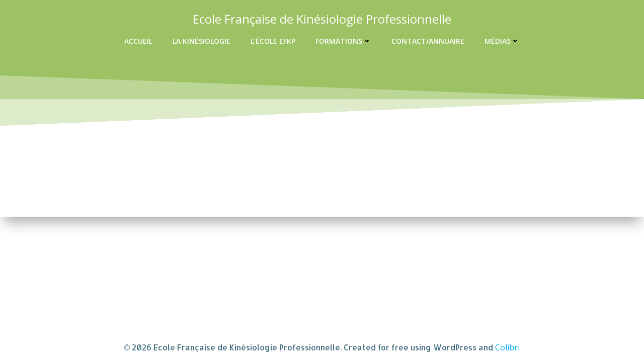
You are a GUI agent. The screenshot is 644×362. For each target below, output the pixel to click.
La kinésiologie (202, 41)
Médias (502, 41)
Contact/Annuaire (428, 41)
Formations (343, 41)
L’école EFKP (273, 41)
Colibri (507, 347)
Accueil (138, 41)
